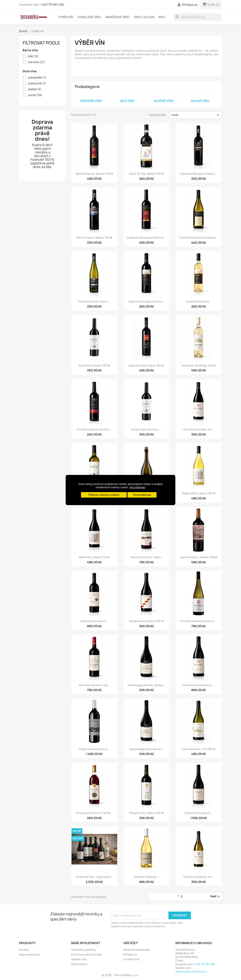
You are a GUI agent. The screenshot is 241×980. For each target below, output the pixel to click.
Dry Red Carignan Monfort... (94, 429)
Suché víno (200, 101)
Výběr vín (66, 17)
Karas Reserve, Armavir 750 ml (199, 557)
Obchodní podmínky (84, 950)
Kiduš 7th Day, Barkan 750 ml (146, 174)
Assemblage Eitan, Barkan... (146, 749)
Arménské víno (117, 17)
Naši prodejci (79, 964)
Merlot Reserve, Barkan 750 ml (94, 174)
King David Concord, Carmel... (94, 813)
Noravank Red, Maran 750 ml (147, 621)
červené (36, 62)
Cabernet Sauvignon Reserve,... (146, 238)
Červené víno (91, 101)
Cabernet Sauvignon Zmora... (147, 301)
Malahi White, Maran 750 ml (199, 493)
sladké (35, 89)
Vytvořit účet (131, 959)
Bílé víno (128, 101)
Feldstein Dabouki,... (147, 877)
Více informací (137, 487)
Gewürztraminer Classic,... (94, 301)
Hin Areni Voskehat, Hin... (199, 877)
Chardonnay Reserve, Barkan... (199, 238)
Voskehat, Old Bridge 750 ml (199, 366)
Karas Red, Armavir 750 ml (94, 366)
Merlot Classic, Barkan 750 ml (94, 238)
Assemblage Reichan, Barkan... (146, 685)
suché (35, 95)
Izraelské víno (89, 17)
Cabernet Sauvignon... (94, 621)
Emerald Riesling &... (199, 301)
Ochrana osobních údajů (86, 954)
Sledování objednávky (137, 950)
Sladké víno (164, 101)
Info (162, 17)
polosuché (37, 83)
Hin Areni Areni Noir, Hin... (199, 429)
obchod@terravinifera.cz (191, 971)
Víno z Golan (144, 17)
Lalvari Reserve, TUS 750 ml (199, 749)
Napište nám (79, 959)
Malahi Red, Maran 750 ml (94, 557)
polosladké (37, 78)
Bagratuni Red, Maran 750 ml (146, 366)
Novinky (24, 950)
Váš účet (130, 943)
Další (216, 897)
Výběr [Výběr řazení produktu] (196, 115)
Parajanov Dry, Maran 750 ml (147, 813)
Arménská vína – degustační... (94, 877)
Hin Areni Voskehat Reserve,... (199, 621)
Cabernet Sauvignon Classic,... (199, 174)
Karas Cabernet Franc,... (146, 429)
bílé (33, 56)
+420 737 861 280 (52, 5)
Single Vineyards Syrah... (94, 749)
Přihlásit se (130, 954)
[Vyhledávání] (198, 17)
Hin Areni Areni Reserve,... (199, 685)
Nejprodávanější (29, 954)
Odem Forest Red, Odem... (147, 557)
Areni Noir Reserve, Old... (94, 685)
